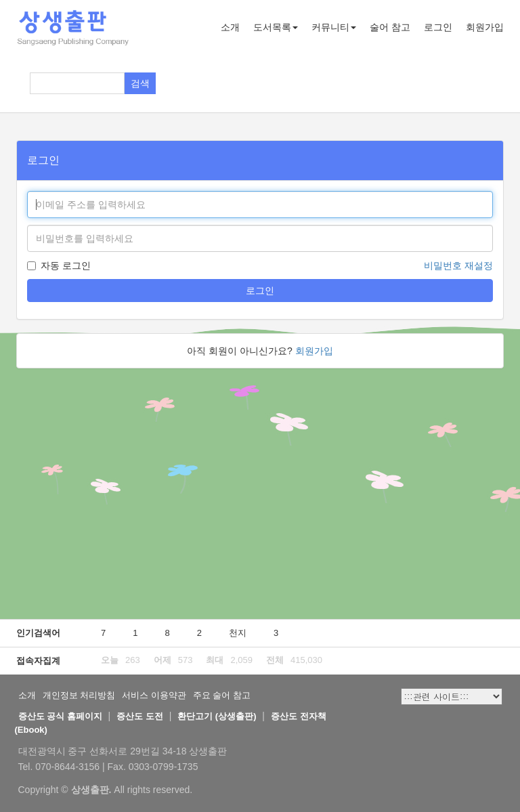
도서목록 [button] (276, 27)
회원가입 (485, 27)
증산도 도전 (140, 716)
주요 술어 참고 (222, 695)
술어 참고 (390, 27)
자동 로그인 (59, 265)
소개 (230, 27)
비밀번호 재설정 (458, 265)
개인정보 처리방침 (79, 695)
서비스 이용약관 (154, 695)
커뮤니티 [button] (334, 27)
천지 (238, 633)
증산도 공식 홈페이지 (60, 716)
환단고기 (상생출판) (217, 716)
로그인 (438, 27)
